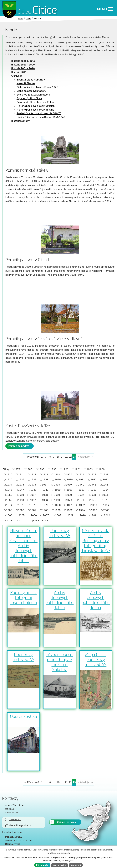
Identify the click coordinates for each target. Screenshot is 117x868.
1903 (90, 469)
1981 (70, 505)
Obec (28, 18)
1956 (21, 495)
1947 (21, 490)
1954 (105, 490)
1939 (69, 485)
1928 (46, 480)
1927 (33, 480)
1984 (106, 505)
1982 (82, 505)
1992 (70, 510)
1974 (9, 505)
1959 (57, 495)
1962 (81, 495)
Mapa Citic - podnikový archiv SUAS (96, 660)
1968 (45, 500)
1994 (82, 510)
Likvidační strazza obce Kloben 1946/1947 (41, 117)
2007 (46, 515)
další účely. (65, 853)
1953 (93, 490)
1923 (105, 474)
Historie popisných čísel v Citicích (36, 106)
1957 (33, 495)
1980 (58, 505)
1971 (81, 500)
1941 (81, 485)
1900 (66, 469)
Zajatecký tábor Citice (29, 98)
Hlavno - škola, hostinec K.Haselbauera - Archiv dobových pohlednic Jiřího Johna (23, 546)
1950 (58, 490)
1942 (93, 485)
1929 (58, 480)
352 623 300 (13, 820)
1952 (82, 490)
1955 (9, 495)
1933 (106, 480)
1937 (45, 485)
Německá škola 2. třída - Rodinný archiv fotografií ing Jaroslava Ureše (96, 541)
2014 (21, 520)
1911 (21, 474)
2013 (9, 520)
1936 (33, 485)
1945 (105, 485)
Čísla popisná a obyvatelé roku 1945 (37, 87)
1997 (94, 510)
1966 (21, 500)
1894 (41, 469)
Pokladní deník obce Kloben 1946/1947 (39, 113)
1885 (29, 469)
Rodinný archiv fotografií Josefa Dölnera (23, 598)
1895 (53, 469)
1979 (46, 505)
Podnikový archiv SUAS (59, 533)
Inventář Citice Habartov (31, 80)
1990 (58, 510)
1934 (9, 485)
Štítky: (6, 469)
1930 (70, 480)
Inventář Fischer (26, 83)
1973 (105, 500)
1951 (70, 490)
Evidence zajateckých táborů (33, 95)
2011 (95, 515)
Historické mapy (20, 121)
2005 (21, 515)
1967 (33, 500)
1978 (33, 505)
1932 (94, 480)
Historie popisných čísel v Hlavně (35, 110)
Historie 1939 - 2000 (23, 65)
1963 (93, 495)
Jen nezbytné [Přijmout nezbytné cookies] (60, 865)
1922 (93, 474)
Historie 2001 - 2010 (23, 68)
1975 (21, 505)
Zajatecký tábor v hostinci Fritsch (36, 102)
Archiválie (17, 76)
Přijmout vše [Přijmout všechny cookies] (42, 865)
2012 (107, 515)
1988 (45, 510)
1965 (9, 500)
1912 (33, 474)
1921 (81, 474)
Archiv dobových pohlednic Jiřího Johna (59, 600)
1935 (21, 485)
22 (70, 457)
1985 (9, 510)
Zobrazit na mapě (66, 822)
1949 (46, 490)
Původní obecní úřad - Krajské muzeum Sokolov (60, 662)
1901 (78, 469)
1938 (57, 485)
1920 (69, 474)
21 (66, 457)
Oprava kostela (39, 520)
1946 (9, 490)
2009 (70, 515)
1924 (9, 480)
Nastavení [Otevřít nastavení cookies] (76, 865)
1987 (33, 510)
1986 (21, 510)
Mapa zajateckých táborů (31, 91)
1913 (45, 474)
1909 (102, 469)
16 (58, 457)
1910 (9, 474)
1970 (69, 500)
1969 (57, 500)
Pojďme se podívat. (20, 446)
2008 (58, 515)
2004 (9, 515)
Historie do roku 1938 (23, 61)
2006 (34, 515)
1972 (93, 500)
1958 (45, 495)
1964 (105, 495)
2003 (106, 510)
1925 (21, 480)
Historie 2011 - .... (21, 72)
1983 (94, 505)
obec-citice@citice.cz (18, 825)
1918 (57, 474)
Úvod (21, 18)
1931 (82, 480)
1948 (33, 490)
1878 (17, 469)
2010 (83, 515)
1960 (69, 495)
